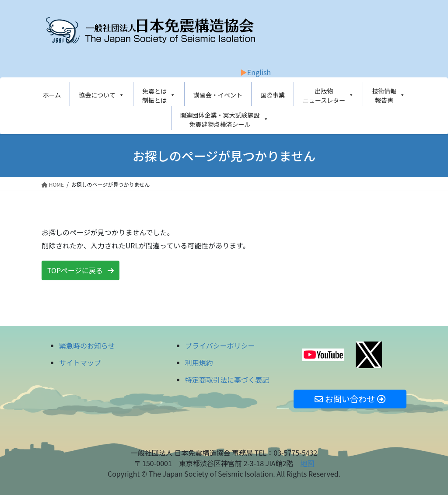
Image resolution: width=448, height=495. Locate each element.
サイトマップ (80, 363)
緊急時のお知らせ (87, 345)
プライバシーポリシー (220, 345)
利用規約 (199, 363)
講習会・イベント (218, 95)
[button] (80, 270)
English (259, 72)
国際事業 (273, 95)
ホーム (52, 95)
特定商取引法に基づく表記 (227, 380)
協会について (101, 95)
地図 (307, 463)
